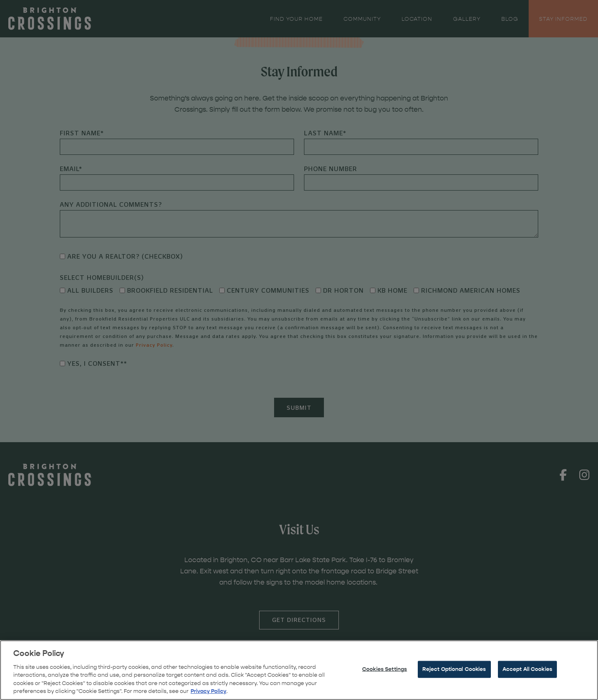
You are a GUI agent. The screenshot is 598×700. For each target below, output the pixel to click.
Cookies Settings (385, 687)
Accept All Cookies (527, 687)
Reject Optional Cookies (454, 687)
